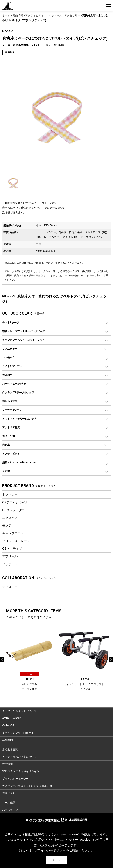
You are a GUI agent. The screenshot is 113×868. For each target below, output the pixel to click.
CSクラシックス (14, 510)
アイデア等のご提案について (19, 757)
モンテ (7, 525)
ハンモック (8, 357)
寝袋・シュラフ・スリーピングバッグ (23, 331)
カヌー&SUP (9, 436)
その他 (6, 471)
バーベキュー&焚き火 (14, 384)
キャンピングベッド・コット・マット (23, 340)
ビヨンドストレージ (16, 541)
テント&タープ (11, 322)
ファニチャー (10, 349)
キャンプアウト (13, 533)
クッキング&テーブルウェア (18, 392)
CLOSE (57, 860)
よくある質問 (10, 750)
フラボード (10, 564)
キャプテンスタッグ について (20, 711)
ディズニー (10, 587)
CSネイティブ (12, 549)
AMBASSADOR (12, 718)
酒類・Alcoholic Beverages (19, 462)
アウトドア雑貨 (11, 427)
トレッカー (10, 494)
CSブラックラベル (15, 502)
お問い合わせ (10, 793)
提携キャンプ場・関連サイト (19, 733)
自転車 (6, 445)
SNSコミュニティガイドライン (21, 771)
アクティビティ (11, 454)
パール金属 (9, 803)
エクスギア (10, 518)
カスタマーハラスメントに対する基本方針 (27, 786)
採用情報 (7, 764)
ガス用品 (7, 375)
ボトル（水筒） (11, 401)
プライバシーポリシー (15, 779)
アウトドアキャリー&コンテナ (19, 419)
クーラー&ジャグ (12, 410)
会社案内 (7, 740)
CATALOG (8, 726)
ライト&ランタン (12, 366)
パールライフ (10, 810)
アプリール (10, 556)
